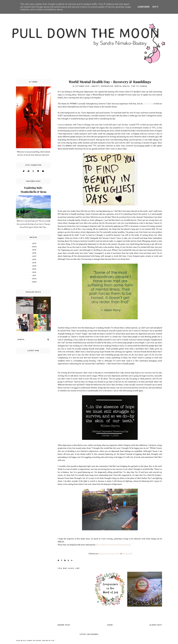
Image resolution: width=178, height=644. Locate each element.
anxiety (96, 86)
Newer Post (64, 625)
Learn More (144, 7)
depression (107, 86)
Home (110, 625)
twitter (110, 554)
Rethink (122, 545)
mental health (122, 86)
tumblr (117, 554)
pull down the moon (32, 640)
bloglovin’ (102, 554)
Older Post (156, 625)
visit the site (148, 104)
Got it (155, 7)
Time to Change (139, 86)
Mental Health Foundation (107, 545)
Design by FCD (48, 640)
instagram (126, 554)
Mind (128, 545)
